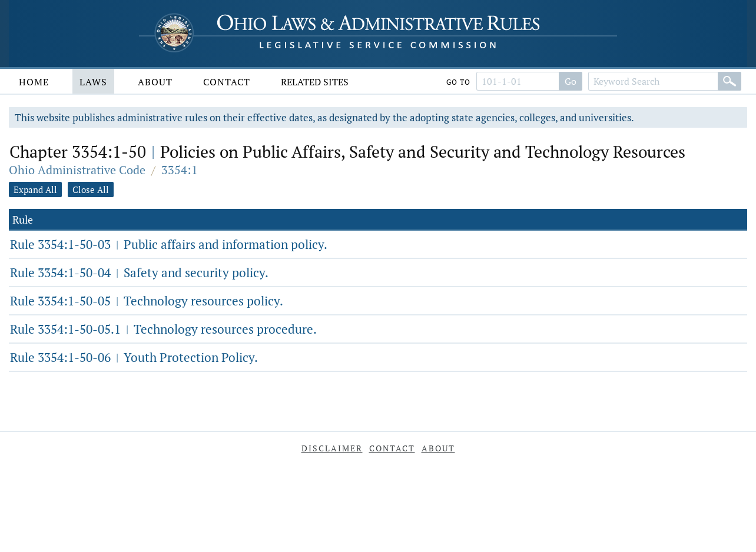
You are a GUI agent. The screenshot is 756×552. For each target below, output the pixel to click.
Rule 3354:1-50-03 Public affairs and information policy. (169, 244)
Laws (93, 82)
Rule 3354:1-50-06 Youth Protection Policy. (134, 357)
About (155, 82)
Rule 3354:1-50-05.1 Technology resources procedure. (163, 329)
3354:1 (180, 170)
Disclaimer (332, 448)
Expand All (35, 189)
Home (34, 82)
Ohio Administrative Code (77, 170)
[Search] (730, 81)
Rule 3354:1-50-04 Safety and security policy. (139, 272)
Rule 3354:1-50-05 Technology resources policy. (147, 301)
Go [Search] (571, 81)
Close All (91, 189)
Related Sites (315, 82)
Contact (227, 82)
